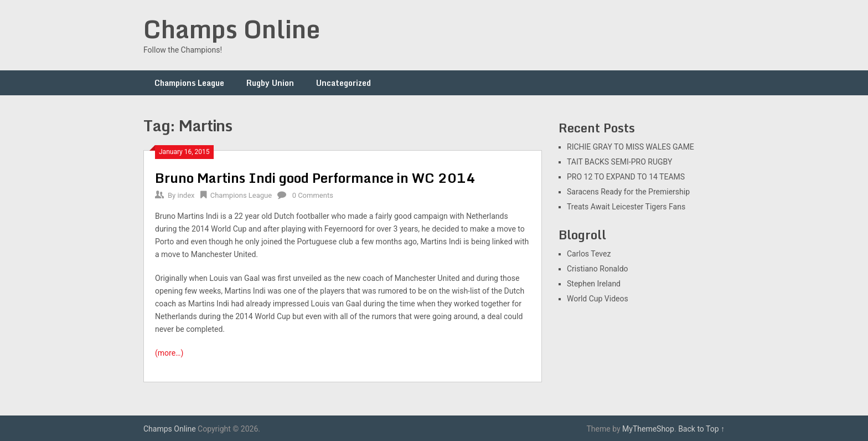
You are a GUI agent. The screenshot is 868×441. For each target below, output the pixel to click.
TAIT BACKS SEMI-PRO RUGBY (619, 162)
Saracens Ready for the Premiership (628, 192)
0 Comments (313, 195)
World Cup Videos (598, 299)
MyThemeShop (648, 429)
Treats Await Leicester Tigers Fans (626, 207)
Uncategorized (343, 83)
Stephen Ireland (594, 284)
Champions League (189, 83)
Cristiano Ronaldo (598, 269)
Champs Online (232, 29)
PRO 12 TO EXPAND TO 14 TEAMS (626, 177)
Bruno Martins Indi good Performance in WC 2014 (315, 178)
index (186, 195)
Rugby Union (270, 83)
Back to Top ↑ (701, 429)
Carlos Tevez (589, 254)
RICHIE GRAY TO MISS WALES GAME (631, 147)
